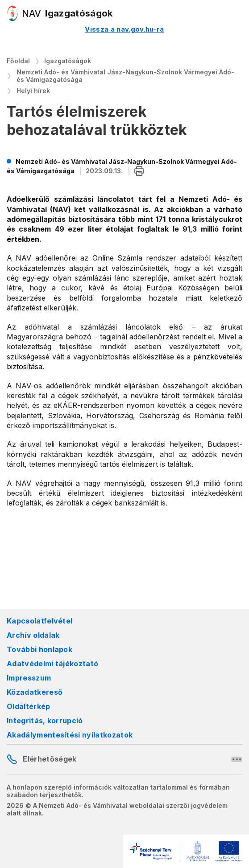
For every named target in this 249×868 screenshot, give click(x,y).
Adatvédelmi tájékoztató (52, 664)
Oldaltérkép (29, 706)
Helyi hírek (33, 91)
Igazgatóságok (68, 61)
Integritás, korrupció (45, 721)
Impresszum (29, 678)
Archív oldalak (33, 635)
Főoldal (18, 61)
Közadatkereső (35, 692)
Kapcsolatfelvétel (39, 621)
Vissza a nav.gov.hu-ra (124, 29)
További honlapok (39, 649)
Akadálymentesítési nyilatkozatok (70, 735)
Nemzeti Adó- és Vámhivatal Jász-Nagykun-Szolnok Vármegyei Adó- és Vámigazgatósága (125, 76)
